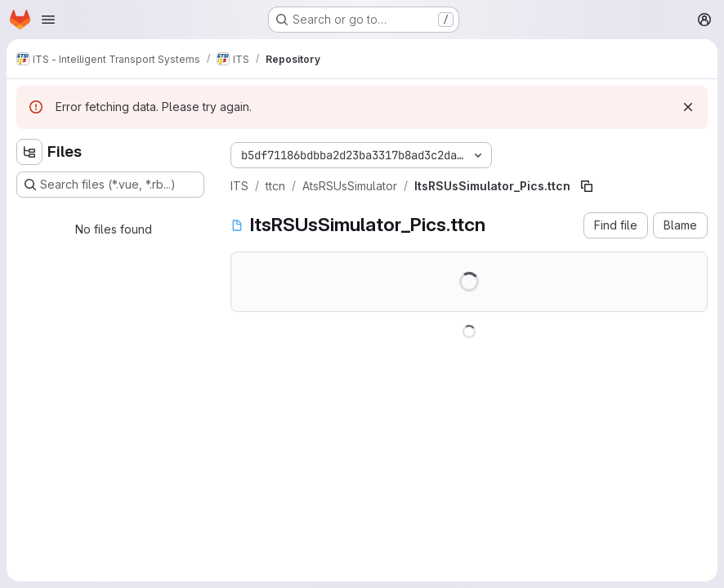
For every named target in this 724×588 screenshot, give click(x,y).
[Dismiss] (688, 107)
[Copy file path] (587, 186)
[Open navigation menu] (48, 20)
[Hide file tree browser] (29, 152)
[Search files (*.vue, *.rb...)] (110, 185)
